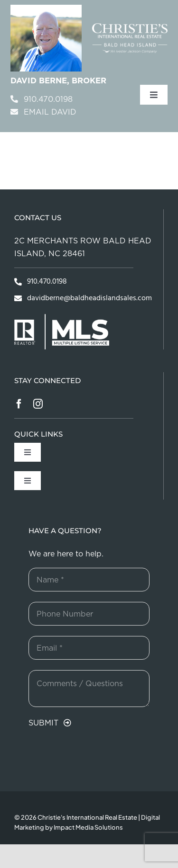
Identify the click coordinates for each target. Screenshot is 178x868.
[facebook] (19, 404)
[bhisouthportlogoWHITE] (130, 27)
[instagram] (38, 404)
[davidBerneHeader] (46, 9)
